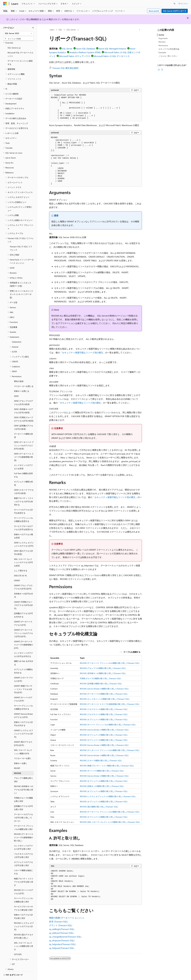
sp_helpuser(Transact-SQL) (62, 948)
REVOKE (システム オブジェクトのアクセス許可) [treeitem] (24, 919)
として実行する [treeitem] (21, 563)
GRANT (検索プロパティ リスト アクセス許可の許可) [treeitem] (23, 682)
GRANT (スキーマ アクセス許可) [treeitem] (23, 672)
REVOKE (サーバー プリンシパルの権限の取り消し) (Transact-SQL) (108, 725)
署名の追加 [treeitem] (19, 374)
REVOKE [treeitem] (18, 766)
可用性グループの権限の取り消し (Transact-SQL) (100, 678)
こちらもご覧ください (168, 56)
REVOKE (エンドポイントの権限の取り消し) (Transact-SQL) (105, 699)
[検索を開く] (175, 4)
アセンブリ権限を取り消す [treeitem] (23, 772)
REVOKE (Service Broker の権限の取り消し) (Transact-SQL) (104, 689)
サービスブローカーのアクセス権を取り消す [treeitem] (23, 901)
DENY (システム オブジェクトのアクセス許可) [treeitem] (24, 537)
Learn (52, 30)
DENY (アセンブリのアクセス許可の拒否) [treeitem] (24, 395)
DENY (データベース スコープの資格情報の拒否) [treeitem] (24, 450)
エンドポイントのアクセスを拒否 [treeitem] (23, 459)
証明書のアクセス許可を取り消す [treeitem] (23, 800)
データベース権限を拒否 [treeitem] (23, 428)
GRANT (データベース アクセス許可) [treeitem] (23, 616)
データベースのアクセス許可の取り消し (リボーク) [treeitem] (23, 810)
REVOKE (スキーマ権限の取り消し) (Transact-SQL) (101, 760)
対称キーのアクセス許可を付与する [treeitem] (23, 716)
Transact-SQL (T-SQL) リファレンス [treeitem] (21, 241)
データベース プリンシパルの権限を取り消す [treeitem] (24, 820)
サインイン (183, 3)
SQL (60, 30)
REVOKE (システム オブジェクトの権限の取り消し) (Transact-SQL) (108, 796)
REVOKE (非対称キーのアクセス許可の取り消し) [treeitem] (24, 782)
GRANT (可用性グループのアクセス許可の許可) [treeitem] (23, 598)
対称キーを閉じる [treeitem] (22, 384)
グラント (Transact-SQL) (61, 925)
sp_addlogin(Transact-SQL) (62, 929)
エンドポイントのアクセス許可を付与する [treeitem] (23, 647)
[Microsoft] (5, 4)
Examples (162, 52)
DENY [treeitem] (16, 389)
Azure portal (154, 11)
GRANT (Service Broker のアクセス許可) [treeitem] (23, 708)
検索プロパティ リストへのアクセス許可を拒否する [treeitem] (24, 494)
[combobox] (18, 33)
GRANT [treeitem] (17, 573)
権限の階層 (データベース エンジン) (66, 918)
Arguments (163, 38)
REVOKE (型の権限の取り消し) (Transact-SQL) (99, 807)
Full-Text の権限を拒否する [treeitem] (23, 468)
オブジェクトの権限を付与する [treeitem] (23, 664)
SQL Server (71, 30)
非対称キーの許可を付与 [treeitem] (23, 588)
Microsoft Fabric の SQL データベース (112, 56)
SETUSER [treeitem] (18, 947)
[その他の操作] (140, 30)
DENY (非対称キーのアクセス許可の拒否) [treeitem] (24, 403)
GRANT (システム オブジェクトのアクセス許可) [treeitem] (23, 726)
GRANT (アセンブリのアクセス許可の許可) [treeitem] (23, 580)
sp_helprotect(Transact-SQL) (62, 944)
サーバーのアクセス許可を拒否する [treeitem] (23, 504)
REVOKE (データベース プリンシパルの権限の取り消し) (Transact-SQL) (110, 663)
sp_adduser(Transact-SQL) (61, 933)
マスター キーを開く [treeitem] (23, 751)
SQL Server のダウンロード (175, 11)
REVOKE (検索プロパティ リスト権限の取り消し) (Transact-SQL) (107, 766)
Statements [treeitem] (17, 334)
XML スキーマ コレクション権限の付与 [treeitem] (23, 744)
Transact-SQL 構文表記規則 (65, 68)
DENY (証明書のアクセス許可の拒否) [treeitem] (24, 420)
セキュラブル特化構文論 (169, 49)
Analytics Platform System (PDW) (85, 52)
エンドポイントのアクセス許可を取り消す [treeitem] (23, 840)
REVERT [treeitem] (17, 761)
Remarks (162, 42)
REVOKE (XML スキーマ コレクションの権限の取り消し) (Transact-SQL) (110, 822)
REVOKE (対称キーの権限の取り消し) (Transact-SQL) (102, 786)
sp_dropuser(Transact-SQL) (62, 940)
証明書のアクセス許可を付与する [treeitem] (23, 608)
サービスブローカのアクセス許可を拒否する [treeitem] (23, 520)
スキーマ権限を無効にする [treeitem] (23, 865)
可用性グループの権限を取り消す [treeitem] (23, 792)
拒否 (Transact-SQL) (58, 921)
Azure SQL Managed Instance (112, 49)
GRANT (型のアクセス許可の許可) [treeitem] (23, 736)
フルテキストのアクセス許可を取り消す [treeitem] (23, 848)
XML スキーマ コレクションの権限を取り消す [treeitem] (23, 939)
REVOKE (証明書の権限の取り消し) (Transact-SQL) (101, 684)
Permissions (163, 45)
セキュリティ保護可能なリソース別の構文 (83, 352)
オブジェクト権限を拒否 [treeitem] (23, 476)
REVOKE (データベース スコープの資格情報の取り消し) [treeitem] (24, 830)
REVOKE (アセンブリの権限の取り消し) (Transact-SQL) (103, 668)
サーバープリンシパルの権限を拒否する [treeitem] (23, 512)
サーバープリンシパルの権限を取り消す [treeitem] (23, 893)
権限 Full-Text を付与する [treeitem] (24, 655)
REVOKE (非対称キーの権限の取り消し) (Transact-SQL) (103, 673)
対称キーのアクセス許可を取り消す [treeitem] (23, 909)
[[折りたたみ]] (33, 28)
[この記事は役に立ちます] (159, 70)
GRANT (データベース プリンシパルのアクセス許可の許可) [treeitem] (23, 626)
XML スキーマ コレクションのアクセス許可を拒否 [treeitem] (23, 555)
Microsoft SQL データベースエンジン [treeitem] (20, 47)
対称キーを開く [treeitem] (21, 756)
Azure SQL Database (86, 49)
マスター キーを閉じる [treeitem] (24, 379)
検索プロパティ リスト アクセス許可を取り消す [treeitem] (24, 874)
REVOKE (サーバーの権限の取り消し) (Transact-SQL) (102, 771)
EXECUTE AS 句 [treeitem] (20, 568)
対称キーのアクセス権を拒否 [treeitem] (23, 529)
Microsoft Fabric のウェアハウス (75, 56)
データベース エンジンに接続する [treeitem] (20, 55)
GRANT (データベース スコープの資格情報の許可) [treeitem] (23, 637)
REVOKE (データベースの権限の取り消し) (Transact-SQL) (104, 694)
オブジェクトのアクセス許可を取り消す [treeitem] (23, 856)
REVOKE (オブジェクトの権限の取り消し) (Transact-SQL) (104, 719)
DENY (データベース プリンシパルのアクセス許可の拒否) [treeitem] (24, 438)
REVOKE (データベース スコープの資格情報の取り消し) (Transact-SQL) (110, 704)
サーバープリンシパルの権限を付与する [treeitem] (23, 700)
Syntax (161, 35)
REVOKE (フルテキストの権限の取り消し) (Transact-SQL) (104, 709)
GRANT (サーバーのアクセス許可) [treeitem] (23, 692)
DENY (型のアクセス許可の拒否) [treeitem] (24, 545)
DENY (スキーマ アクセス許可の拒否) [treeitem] (24, 484)
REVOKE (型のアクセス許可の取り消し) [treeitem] (24, 929)
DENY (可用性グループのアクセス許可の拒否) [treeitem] (24, 412)
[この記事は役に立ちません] (162, 70)
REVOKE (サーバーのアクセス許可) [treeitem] (24, 884)
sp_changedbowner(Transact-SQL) (65, 937)
